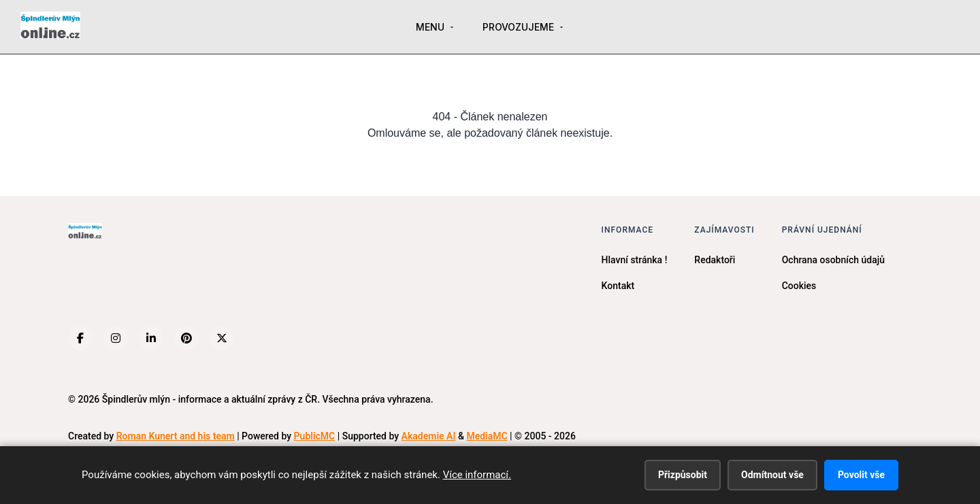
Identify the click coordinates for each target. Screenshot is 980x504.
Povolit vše (861, 475)
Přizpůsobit (683, 475)
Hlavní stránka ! (635, 260)
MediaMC (487, 436)
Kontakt (618, 286)
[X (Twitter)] (222, 338)
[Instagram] (116, 338)
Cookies (799, 286)
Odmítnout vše (772, 475)
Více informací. (477, 475)
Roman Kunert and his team (176, 436)
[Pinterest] (186, 338)
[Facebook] (80, 338)
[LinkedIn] (151, 338)
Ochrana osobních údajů (833, 260)
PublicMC (315, 436)
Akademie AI (429, 436)
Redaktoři (715, 260)
